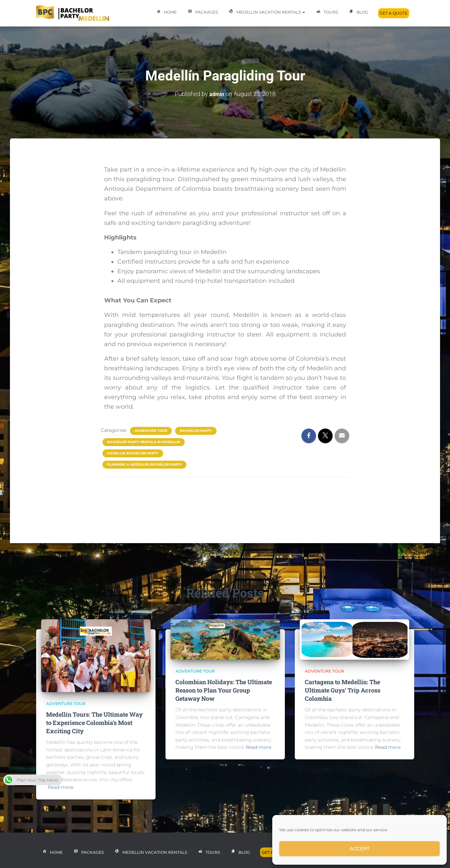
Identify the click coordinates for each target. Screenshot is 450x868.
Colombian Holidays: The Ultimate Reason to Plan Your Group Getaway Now (224, 690)
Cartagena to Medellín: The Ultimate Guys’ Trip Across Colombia (343, 690)
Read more (61, 787)
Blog (358, 13)
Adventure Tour (151, 430)
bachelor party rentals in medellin (144, 442)
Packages (202, 13)
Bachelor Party (196, 430)
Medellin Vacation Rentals (266, 13)
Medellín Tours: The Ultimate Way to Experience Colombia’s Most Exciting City (94, 723)
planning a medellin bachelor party (144, 464)
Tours (326, 13)
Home (166, 13)
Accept (360, 849)
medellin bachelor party (133, 453)
